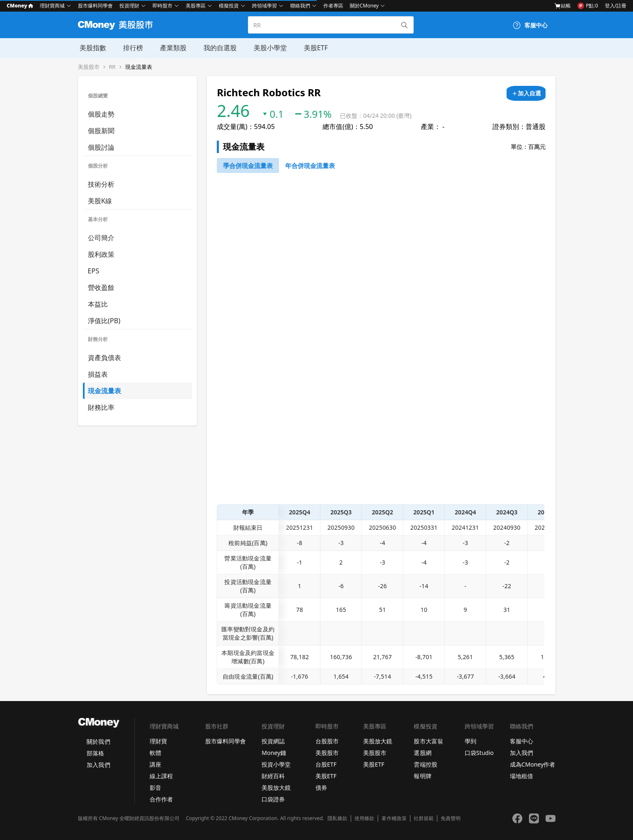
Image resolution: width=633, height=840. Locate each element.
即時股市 (162, 6)
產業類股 (171, 48)
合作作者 (161, 799)
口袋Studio (479, 753)
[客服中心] (530, 25)
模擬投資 (229, 6)
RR (112, 67)
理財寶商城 (52, 6)
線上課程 (161, 776)
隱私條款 (337, 818)
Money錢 (274, 753)
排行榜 (131, 48)
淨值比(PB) (104, 321)
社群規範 (424, 818)
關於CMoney (364, 6)
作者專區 (333, 6)
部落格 (95, 753)
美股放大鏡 (276, 788)
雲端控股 (425, 764)
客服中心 (521, 741)
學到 (471, 741)
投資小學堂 (276, 764)
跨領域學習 (264, 6)
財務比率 (101, 407)
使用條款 (364, 818)
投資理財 (129, 6)
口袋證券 (273, 799)
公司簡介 (101, 238)
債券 (321, 788)
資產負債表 (105, 358)
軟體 (155, 753)
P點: (588, 6)
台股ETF (326, 764)
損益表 (98, 374)
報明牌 (422, 776)
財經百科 (273, 776)
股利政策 (101, 254)
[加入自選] (526, 93)
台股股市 (327, 741)
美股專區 (196, 6)
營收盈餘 (101, 287)
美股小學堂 (267, 48)
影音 (155, 788)
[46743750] (310, 166)
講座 (155, 764)
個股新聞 (101, 131)
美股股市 (89, 67)
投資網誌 (273, 741)
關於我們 (98, 741)
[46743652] (248, 166)
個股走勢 (101, 114)
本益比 (98, 304)
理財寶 (158, 741)
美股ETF (312, 48)
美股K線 (100, 201)
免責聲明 (451, 818)
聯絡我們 (300, 6)
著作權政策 (394, 818)
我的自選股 (217, 48)
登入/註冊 (616, 6)
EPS (94, 271)
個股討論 (101, 147)
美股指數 (91, 48)
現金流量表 (139, 67)
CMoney (20, 6)
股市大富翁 (428, 741)
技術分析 (101, 184)
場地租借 (521, 776)
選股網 (422, 753)
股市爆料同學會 (95, 6)
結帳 (563, 6)
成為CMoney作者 (533, 764)
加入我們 (98, 765)
